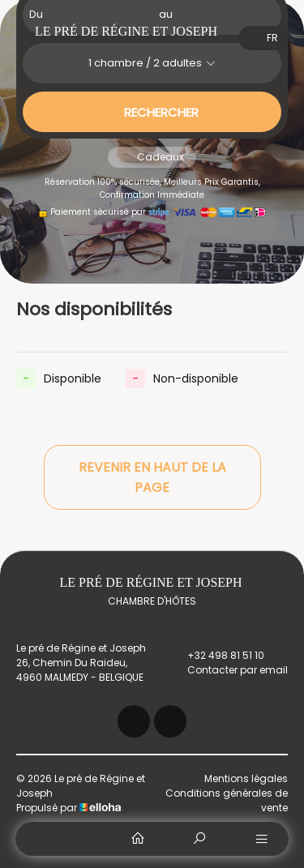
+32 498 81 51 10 (216, 656)
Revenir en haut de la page (152, 477)
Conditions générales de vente (227, 800)
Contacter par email (228, 670)
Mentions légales (246, 778)
